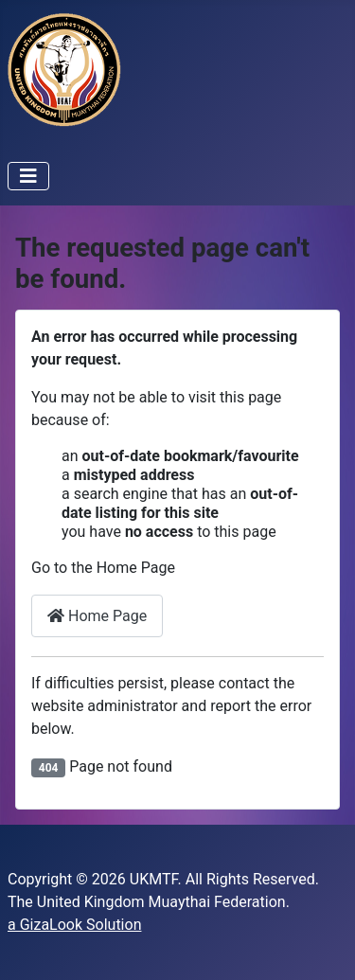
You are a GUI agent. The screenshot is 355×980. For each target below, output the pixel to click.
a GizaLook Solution (74, 925)
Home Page (97, 616)
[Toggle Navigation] (28, 176)
